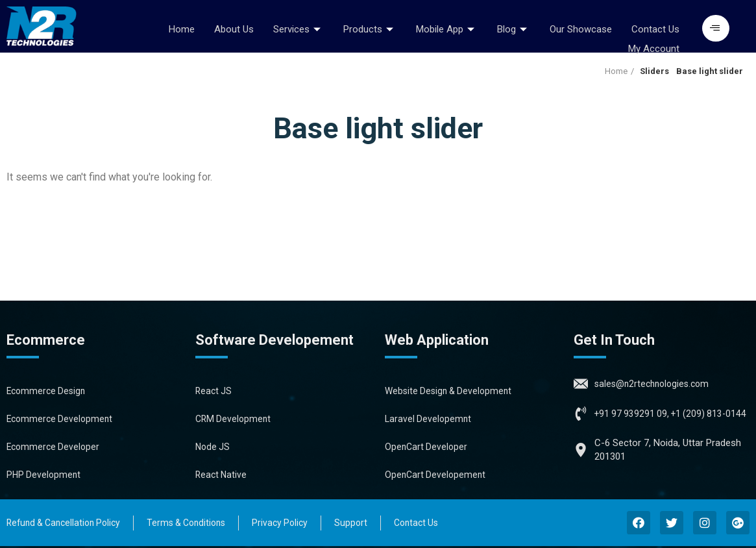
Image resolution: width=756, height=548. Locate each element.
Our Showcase (581, 27)
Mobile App (447, 27)
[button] (716, 28)
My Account (654, 43)
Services (299, 27)
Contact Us (655, 27)
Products (370, 27)
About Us (234, 27)
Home (182, 27)
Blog (514, 27)
